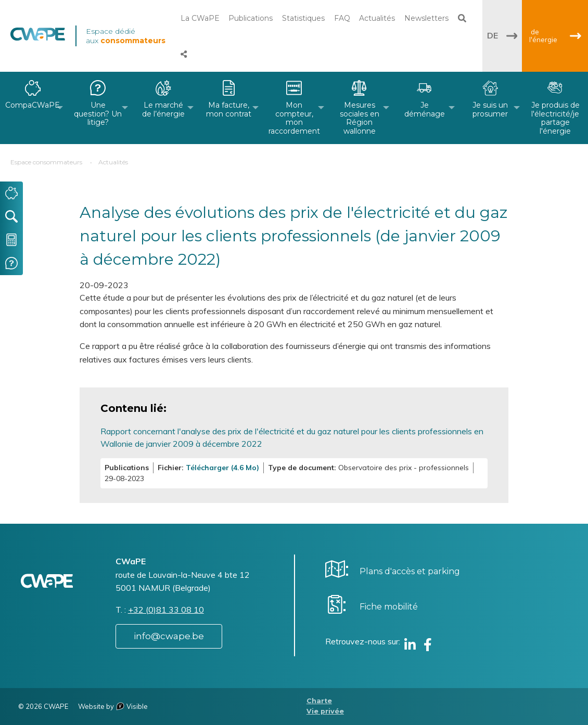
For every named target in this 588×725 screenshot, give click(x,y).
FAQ (342, 18)
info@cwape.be (169, 636)
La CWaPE (200, 18)
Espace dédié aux (126, 36)
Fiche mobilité (389, 607)
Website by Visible (113, 706)
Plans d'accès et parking (410, 571)
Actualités (377, 18)
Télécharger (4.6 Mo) (222, 468)
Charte (319, 701)
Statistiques (303, 18)
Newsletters (426, 18)
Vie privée (325, 711)
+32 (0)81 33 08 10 (166, 610)
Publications (251, 18)
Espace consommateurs (46, 162)
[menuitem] (33, 108)
